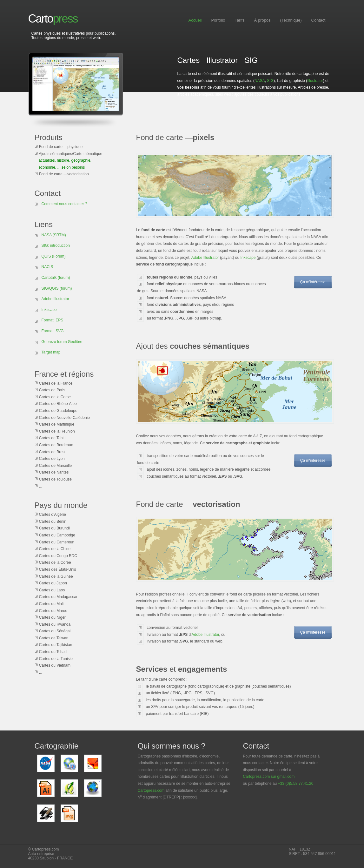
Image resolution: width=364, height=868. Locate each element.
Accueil (195, 20)
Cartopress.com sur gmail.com (269, 777)
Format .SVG (53, 331)
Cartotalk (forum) (56, 278)
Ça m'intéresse (313, 282)
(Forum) (59, 256)
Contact (318, 20)
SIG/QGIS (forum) (57, 288)
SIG (270, 81)
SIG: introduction (56, 246)
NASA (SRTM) (54, 235)
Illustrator (315, 81)
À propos (262, 20)
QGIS (46, 256)
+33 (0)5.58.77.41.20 (296, 784)
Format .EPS (53, 320)
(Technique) (291, 20)
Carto (53, 19)
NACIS (47, 267)
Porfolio (218, 20)
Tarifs (240, 20)
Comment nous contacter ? (64, 204)
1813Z (305, 849)
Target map (51, 352)
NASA (260, 81)
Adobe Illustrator (205, 258)
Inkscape (248, 258)
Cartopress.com (151, 791)
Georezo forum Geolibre (62, 342)
